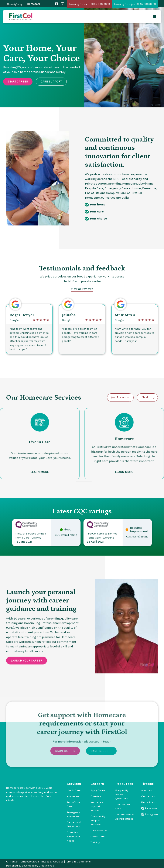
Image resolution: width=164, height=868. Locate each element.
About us (147, 790)
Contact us (148, 796)
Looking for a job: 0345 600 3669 (135, 4)
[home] (21, 17)
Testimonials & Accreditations (125, 816)
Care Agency (15, 4)
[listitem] (124, 444)
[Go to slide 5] (88, 482)
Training (95, 842)
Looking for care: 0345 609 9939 (90, 4)
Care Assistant (100, 830)
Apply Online (98, 790)
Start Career (18, 82)
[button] (154, 17)
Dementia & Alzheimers (74, 824)
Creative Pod (46, 866)
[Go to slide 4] (85, 482)
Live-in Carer (98, 836)
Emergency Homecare (74, 814)
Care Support (51, 82)
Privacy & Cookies (52, 862)
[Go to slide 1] (78, 482)
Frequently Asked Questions (122, 794)
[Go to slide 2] (80, 482)
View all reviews (82, 289)
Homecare (34, 4)
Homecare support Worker (97, 806)
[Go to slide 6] (90, 482)
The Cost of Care (123, 806)
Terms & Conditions (78, 862)
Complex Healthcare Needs (73, 836)
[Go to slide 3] (83, 482)
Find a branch (149, 802)
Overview (96, 796)
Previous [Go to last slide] (123, 397)
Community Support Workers (98, 820)
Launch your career (27, 661)
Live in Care (74, 790)
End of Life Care (73, 804)
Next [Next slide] (145, 397)
